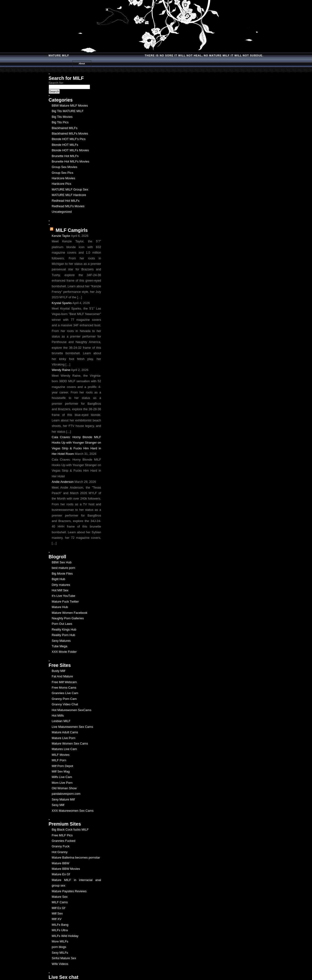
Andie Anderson (63, 482)
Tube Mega (60, 646)
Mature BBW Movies (66, 869)
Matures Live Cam (64, 749)
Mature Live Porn (64, 738)
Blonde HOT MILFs (65, 145)
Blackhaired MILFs (65, 128)
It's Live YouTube (63, 596)
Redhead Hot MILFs (66, 201)
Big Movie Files (62, 574)
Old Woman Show (64, 788)
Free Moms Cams (64, 688)
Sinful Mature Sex (64, 958)
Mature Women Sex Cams (70, 743)
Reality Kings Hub (64, 629)
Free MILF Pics (62, 835)
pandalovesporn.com (66, 794)
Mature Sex (60, 897)
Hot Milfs (58, 716)
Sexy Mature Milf (63, 799)
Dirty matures (61, 585)
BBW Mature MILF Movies (70, 106)
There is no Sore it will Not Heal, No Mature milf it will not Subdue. (204, 55)
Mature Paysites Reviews (69, 891)
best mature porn (63, 568)
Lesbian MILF (61, 721)
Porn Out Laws (62, 624)
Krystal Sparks (62, 303)
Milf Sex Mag (61, 771)
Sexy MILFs (60, 953)
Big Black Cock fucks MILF (70, 830)
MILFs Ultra (60, 930)
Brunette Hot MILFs (65, 156)
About (82, 64)
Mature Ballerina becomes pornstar (76, 857)
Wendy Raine (61, 370)
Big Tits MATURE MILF (68, 111)
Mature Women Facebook (70, 613)
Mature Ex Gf (61, 874)
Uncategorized (62, 212)
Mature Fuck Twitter (65, 602)
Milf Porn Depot (63, 766)
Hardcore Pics (62, 184)
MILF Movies (61, 755)
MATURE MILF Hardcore (69, 195)
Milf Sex (57, 913)
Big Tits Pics (60, 122)
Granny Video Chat (65, 704)
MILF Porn (59, 760)
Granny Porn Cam (64, 699)
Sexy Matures (61, 641)
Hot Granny (60, 852)
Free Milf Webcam (64, 682)
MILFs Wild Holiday (65, 936)
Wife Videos (60, 964)
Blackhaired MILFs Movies (70, 133)
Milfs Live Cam (62, 777)
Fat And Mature (62, 676)
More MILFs (60, 941)
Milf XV (57, 919)
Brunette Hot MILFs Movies (71, 161)
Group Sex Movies (65, 167)
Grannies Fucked (64, 841)
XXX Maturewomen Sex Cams (73, 811)
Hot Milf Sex (60, 590)
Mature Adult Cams (65, 732)
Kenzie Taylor (61, 236)
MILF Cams (60, 902)
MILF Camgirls (72, 230)
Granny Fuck (61, 846)
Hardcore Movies (63, 178)
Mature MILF (59, 55)
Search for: (56, 83)
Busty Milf (58, 671)
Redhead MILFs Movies (68, 206)
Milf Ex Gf (58, 908)
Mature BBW (61, 863)
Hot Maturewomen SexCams (72, 710)
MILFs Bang (60, 925)
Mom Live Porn (62, 783)
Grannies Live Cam (65, 693)
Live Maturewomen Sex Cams (72, 727)
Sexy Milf (58, 805)
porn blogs (59, 947)
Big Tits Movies (62, 117)
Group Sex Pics (63, 173)
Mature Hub (60, 607)
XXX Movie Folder (64, 652)
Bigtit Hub (58, 579)
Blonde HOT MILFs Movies (70, 150)
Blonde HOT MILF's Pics (69, 139)
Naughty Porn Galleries (68, 618)
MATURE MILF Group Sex (70, 189)
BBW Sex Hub (62, 562)
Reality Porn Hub (63, 635)
